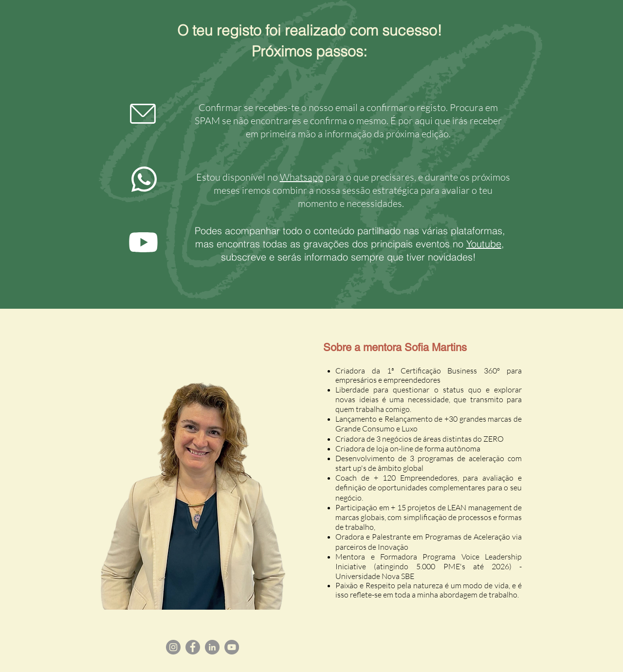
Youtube (484, 244)
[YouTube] (232, 647)
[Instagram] (173, 647)
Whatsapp (302, 177)
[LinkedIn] (212, 647)
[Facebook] (193, 647)
